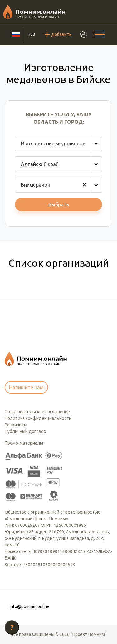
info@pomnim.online (30, 606)
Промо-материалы (24, 443)
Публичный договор (25, 431)
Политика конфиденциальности (38, 418)
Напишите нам (26, 387)
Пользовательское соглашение (37, 412)
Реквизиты (16, 425)
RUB (32, 34)
